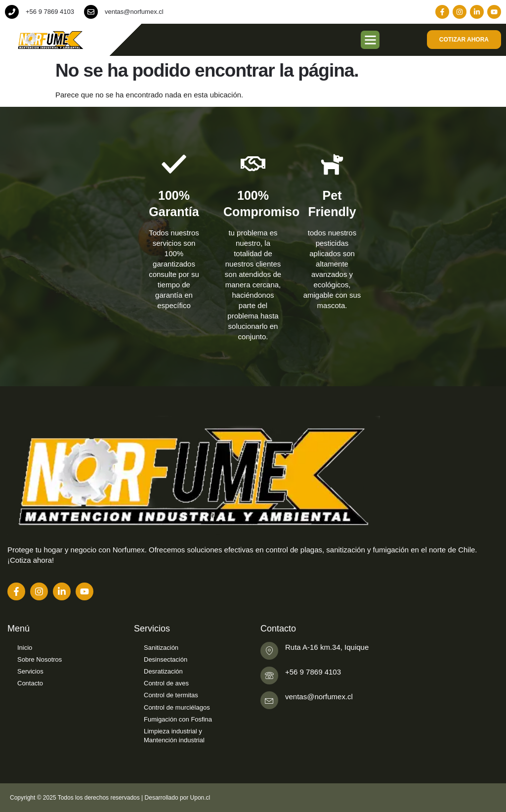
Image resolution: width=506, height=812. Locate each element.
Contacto (30, 683)
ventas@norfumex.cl (134, 12)
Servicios (30, 671)
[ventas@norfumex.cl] (91, 12)
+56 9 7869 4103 (50, 12)
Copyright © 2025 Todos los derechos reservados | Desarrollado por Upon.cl (110, 798)
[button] (370, 40)
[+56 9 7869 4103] (12, 12)
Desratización (163, 671)
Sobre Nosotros (40, 659)
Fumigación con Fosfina (178, 719)
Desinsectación (166, 659)
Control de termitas (171, 695)
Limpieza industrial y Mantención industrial (174, 736)
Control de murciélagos (177, 707)
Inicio (25, 648)
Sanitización (161, 648)
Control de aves (166, 683)
